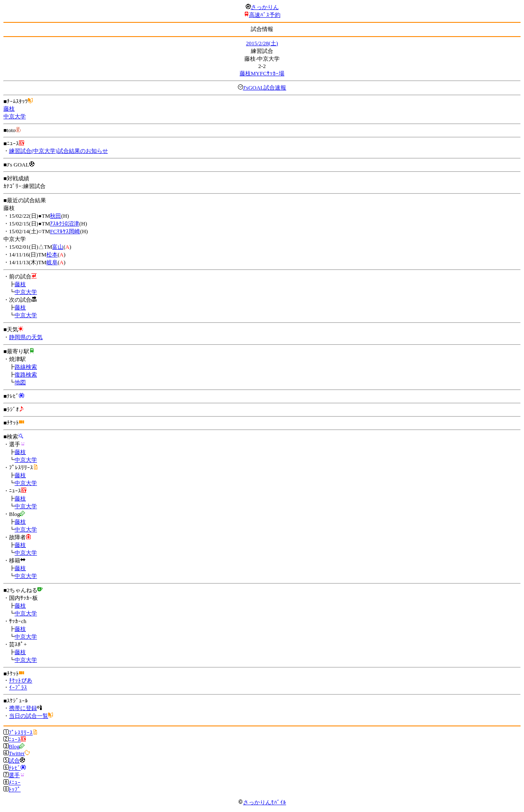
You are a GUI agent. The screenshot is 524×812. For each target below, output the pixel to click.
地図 (20, 382)
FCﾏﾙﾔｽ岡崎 (65, 231)
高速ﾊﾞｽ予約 (265, 15)
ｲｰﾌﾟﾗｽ (18, 687)
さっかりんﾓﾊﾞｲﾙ (262, 802)
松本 (52, 255)
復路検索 (26, 375)
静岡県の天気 (26, 337)
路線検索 (26, 367)
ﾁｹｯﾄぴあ (21, 681)
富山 (58, 247)
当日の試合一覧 (29, 716)
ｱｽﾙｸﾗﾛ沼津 (65, 224)
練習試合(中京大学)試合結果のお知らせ (59, 151)
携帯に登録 (23, 708)
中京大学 (15, 116)
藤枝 (9, 109)
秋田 (55, 216)
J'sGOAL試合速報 (265, 88)
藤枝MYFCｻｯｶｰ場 (262, 73)
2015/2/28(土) (262, 43)
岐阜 (52, 262)
